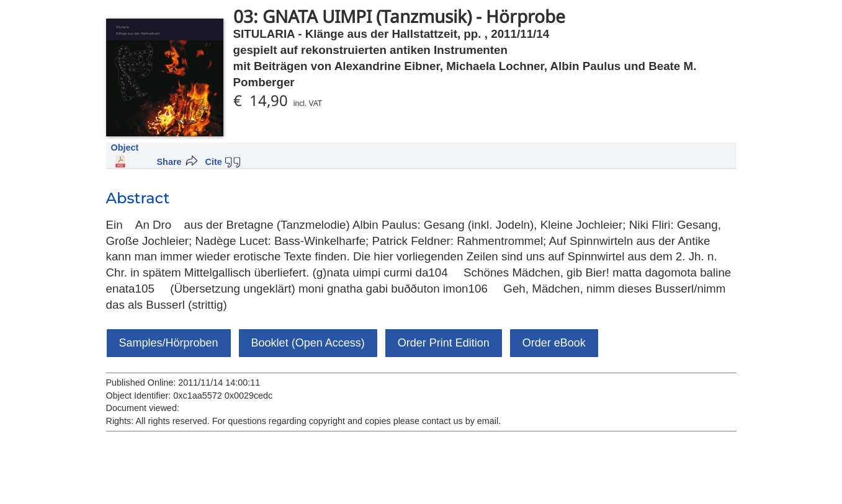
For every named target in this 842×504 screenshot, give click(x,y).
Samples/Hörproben (169, 343)
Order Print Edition (444, 343)
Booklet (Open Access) (308, 343)
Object (125, 148)
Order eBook (554, 343)
